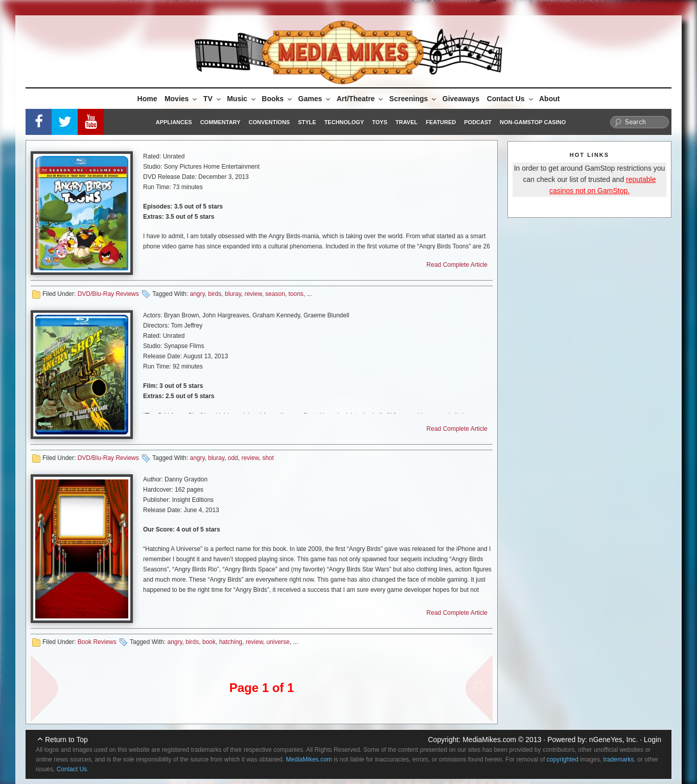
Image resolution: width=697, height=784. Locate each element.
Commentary (220, 122)
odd (233, 458)
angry (197, 294)
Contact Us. (73, 769)
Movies (181, 99)
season (275, 294)
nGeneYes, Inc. (613, 740)
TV (213, 99)
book (209, 642)
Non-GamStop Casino (533, 122)
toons (296, 294)
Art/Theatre (361, 99)
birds (215, 294)
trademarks (619, 759)
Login (653, 740)
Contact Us (511, 99)
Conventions (269, 122)
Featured (441, 122)
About (549, 99)
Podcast (478, 122)
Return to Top (66, 740)
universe (278, 642)
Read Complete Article (457, 265)
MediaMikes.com (489, 740)
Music (242, 99)
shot (268, 458)
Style (307, 122)
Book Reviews (97, 642)
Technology (344, 122)
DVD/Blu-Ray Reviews (108, 294)
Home (147, 99)
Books (277, 99)
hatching (231, 642)
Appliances (174, 122)
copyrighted (563, 759)
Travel (406, 122)
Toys (380, 122)
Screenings (413, 99)
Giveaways (461, 99)
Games (315, 99)
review (253, 294)
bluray (233, 294)
